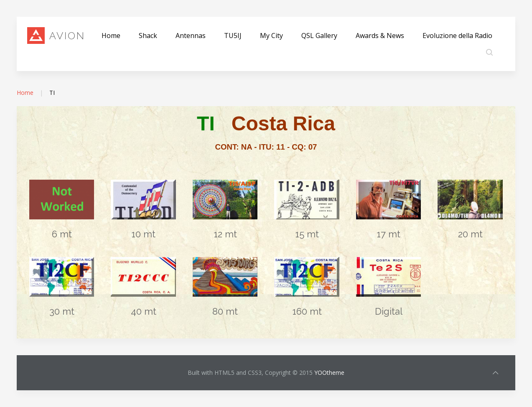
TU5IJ (233, 36)
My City (271, 36)
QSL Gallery (319, 36)
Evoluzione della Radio (457, 36)
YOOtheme (329, 373)
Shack (148, 36)
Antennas (191, 36)
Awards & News (380, 36)
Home (111, 36)
